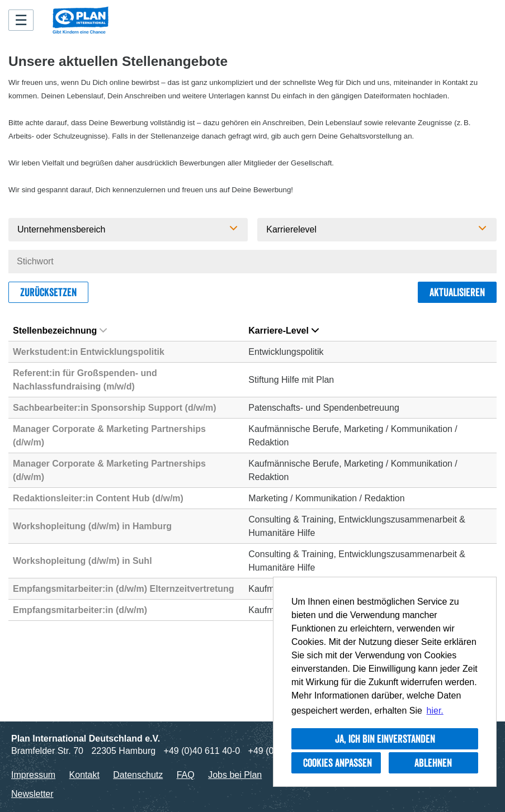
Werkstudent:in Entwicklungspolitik (89, 352)
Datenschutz (138, 775)
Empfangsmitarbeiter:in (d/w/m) (80, 610)
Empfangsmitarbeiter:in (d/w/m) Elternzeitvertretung (124, 589)
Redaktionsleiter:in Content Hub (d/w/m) (98, 498)
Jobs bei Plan (235, 775)
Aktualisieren (457, 292)
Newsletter (32, 794)
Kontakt (84, 775)
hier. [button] (435, 711)
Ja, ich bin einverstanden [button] (385, 739)
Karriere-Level (284, 331)
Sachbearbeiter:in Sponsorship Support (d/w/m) (115, 408)
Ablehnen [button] (433, 763)
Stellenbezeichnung (60, 331)
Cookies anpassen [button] (338, 763)
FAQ (186, 775)
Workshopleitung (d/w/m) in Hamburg (92, 526)
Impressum (33, 775)
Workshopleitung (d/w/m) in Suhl (82, 561)
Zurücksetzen (48, 292)
